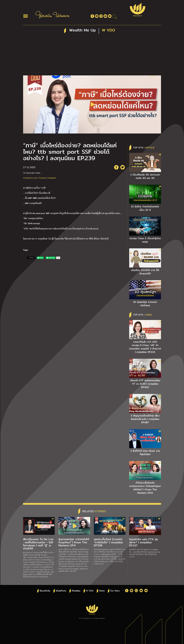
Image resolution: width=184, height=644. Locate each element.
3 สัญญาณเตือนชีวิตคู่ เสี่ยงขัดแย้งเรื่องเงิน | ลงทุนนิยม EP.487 (145, 419)
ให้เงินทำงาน (61, 591)
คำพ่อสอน (76, 591)
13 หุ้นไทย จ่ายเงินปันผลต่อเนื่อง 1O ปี (145, 208)
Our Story (115, 591)
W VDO (90, 591)
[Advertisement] (92, 54)
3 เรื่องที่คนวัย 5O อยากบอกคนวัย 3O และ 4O (145, 176)
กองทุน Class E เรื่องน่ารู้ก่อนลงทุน (145, 240)
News (102, 591)
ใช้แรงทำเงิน (45, 591)
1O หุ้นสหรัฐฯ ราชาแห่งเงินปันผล (145, 304)
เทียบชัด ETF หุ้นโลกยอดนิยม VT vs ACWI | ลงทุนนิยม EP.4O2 (145, 384)
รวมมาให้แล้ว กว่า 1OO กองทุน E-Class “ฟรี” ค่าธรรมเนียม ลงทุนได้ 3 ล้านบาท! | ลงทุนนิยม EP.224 (145, 347)
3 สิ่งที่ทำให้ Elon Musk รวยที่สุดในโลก (145, 453)
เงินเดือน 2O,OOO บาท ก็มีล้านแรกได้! (145, 272)
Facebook (27, 178)
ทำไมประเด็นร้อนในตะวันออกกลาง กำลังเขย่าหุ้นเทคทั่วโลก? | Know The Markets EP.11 (145, 488)
